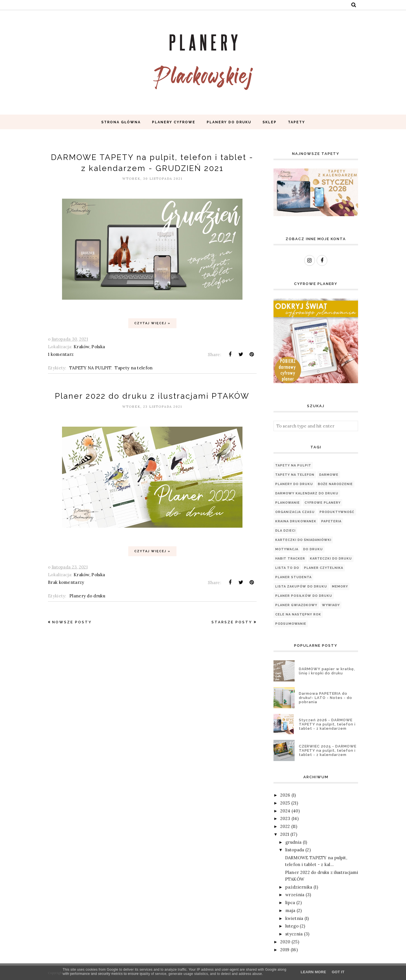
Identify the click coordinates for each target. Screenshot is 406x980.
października (299, 887)
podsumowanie (291, 624)
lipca (290, 903)
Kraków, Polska (89, 347)
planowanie (287, 503)
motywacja (287, 549)
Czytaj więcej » (152, 323)
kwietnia (294, 918)
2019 (285, 950)
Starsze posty (232, 622)
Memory (340, 587)
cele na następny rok (298, 614)
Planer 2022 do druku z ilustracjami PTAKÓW (152, 396)
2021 (285, 834)
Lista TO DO (287, 568)
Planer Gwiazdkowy (296, 605)
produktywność (337, 512)
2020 (285, 942)
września (295, 895)
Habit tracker (290, 559)
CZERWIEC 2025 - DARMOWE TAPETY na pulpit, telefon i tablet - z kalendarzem (328, 750)
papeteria (331, 521)
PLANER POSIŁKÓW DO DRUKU (304, 596)
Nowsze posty (72, 622)
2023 (285, 818)
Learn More (313, 972)
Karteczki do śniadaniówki (303, 540)
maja (290, 910)
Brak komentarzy (66, 582)
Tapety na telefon (134, 368)
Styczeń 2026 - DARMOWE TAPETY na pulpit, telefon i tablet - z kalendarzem (327, 724)
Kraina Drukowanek (296, 521)
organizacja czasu (295, 512)
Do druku (313, 549)
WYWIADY (331, 605)
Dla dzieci (285, 531)
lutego (292, 926)
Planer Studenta (293, 577)
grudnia (293, 842)
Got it (338, 972)
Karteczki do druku (331, 559)
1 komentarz (61, 354)
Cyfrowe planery (323, 503)
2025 (285, 803)
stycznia (294, 934)
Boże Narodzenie (335, 484)
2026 (285, 795)
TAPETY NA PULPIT (90, 368)
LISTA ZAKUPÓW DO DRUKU (301, 587)
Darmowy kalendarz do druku (307, 493)
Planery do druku (87, 596)
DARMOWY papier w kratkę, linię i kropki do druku (327, 671)
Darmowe (329, 475)
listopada (295, 850)
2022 (285, 826)
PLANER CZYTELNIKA (324, 568)
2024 (285, 811)
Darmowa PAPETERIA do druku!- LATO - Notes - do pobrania (326, 698)
